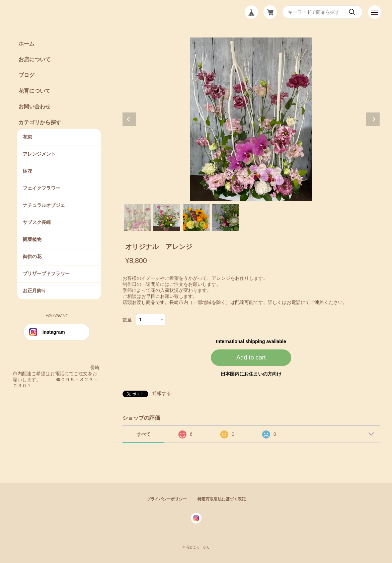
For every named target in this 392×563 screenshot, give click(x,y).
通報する (162, 393)
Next (373, 119)
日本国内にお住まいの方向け (251, 374)
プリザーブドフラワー (46, 273)
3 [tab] (196, 218)
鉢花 (27, 171)
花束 (27, 137)
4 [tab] (226, 218)
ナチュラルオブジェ (44, 205)
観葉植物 (32, 239)
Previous (129, 119)
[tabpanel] (251, 119)
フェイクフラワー (42, 188)
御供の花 (32, 256)
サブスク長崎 (37, 222)
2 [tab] (167, 218)
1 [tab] (137, 218)
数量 (127, 320)
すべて (144, 434)
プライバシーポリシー (167, 499)
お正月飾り (34, 291)
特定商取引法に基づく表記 (222, 499)
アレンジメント (39, 154)
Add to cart (251, 357)
